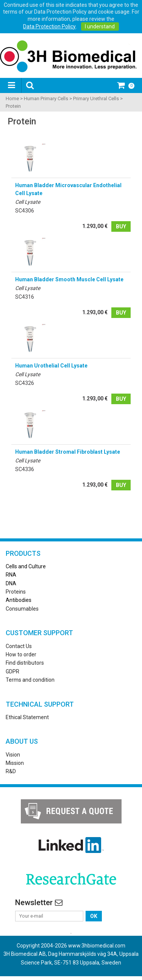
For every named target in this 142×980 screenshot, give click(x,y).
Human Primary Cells (46, 98)
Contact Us (19, 646)
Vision (13, 755)
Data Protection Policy (49, 26)
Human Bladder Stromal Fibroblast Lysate (68, 452)
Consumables (22, 609)
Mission (15, 763)
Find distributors (25, 663)
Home (12, 98)
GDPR (12, 671)
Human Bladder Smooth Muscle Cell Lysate (69, 279)
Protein (13, 106)
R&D (11, 771)
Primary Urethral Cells (96, 98)
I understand (100, 26)
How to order (21, 654)
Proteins (16, 592)
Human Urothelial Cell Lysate (51, 366)
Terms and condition (30, 680)
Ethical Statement (27, 717)
